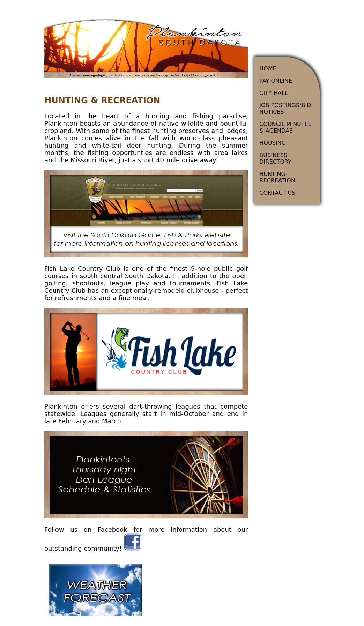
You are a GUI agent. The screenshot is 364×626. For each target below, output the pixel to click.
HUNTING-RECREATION (277, 177)
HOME (268, 69)
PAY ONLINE (276, 81)
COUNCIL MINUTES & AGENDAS (285, 127)
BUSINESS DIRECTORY (275, 158)
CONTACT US (277, 193)
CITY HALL (273, 93)
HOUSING (273, 143)
